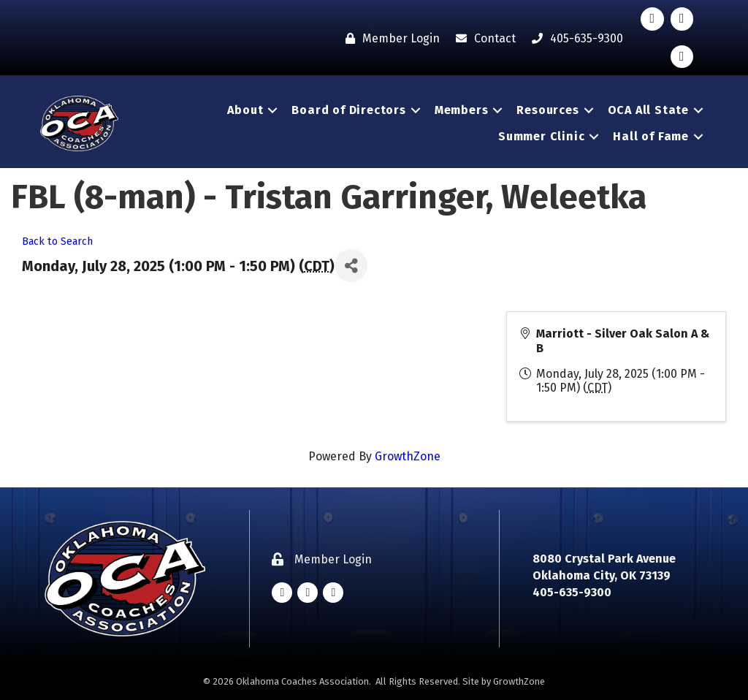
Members (462, 110)
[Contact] (482, 38)
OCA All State (648, 110)
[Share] (351, 266)
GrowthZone (408, 456)
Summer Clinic (541, 136)
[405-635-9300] (574, 38)
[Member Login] (389, 38)
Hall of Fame (651, 136)
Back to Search (57, 241)
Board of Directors (348, 110)
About (245, 110)
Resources (547, 110)
